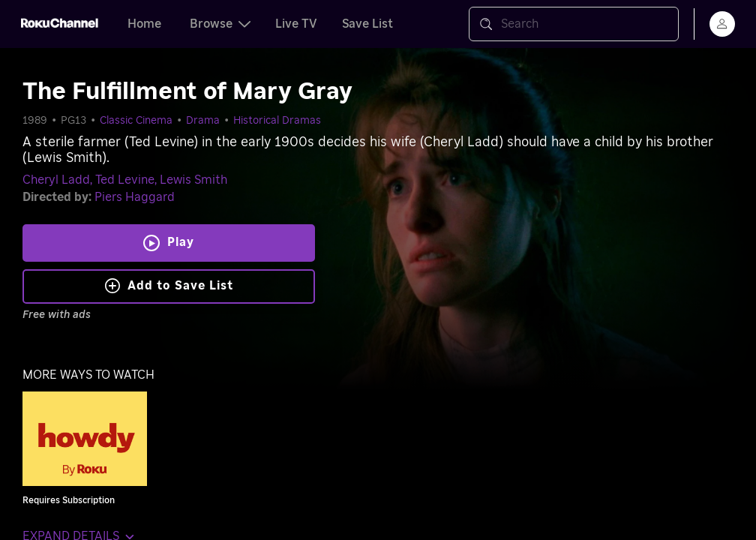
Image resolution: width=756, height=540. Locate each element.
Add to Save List (169, 286)
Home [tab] (144, 24)
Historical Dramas (277, 121)
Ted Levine (125, 180)
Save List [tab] (367, 24)
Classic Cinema (136, 121)
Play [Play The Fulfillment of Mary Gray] (181, 242)
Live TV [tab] (296, 24)
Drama (203, 121)
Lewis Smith (193, 180)
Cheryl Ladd (56, 180)
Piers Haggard (135, 197)
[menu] (722, 24)
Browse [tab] (220, 24)
